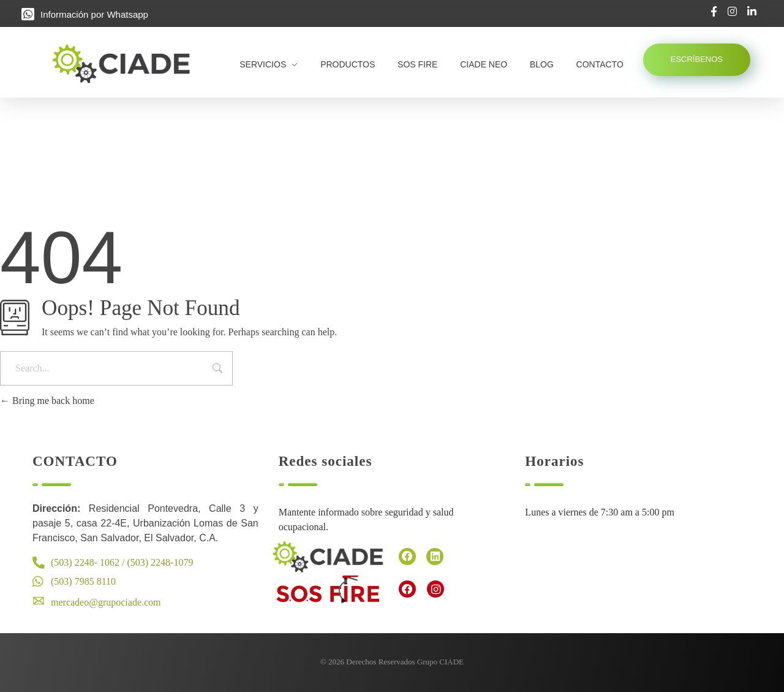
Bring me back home (47, 401)
